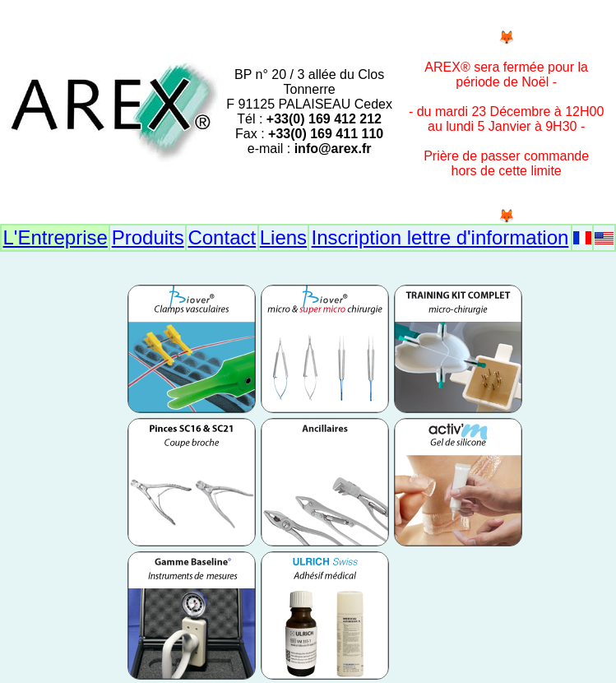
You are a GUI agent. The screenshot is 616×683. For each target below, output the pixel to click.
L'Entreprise (56, 237)
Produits (148, 237)
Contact (222, 237)
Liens (283, 237)
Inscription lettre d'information (440, 237)
